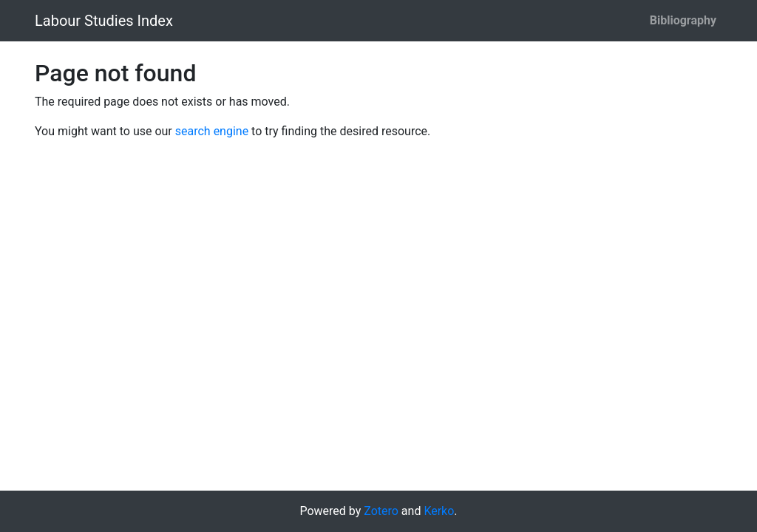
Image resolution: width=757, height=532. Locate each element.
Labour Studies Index (104, 21)
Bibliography (683, 20)
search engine (212, 131)
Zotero (381, 511)
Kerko (439, 511)
